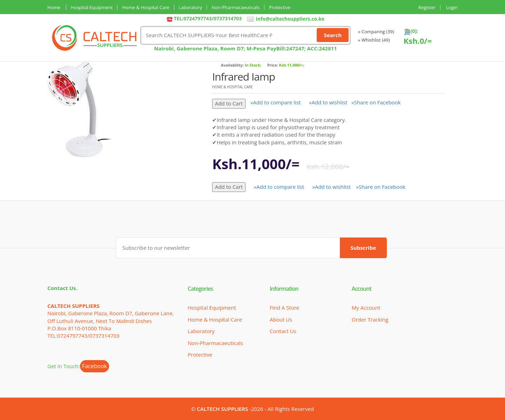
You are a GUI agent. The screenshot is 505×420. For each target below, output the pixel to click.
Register (427, 8)
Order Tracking (370, 319)
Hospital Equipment (92, 8)
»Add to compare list (276, 102)
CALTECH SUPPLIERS (222, 409)
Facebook (95, 366)
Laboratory (191, 8)
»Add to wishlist (328, 102)
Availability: (232, 65)
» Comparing (376, 32)
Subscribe (363, 248)
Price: (273, 65)
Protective (280, 8)
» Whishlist (374, 40)
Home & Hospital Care (146, 8)
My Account (366, 308)
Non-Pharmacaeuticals (235, 8)
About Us (281, 319)
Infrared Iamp (244, 77)
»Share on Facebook (376, 102)
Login (452, 8)
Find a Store (284, 308)
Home (54, 8)
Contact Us (283, 331)
